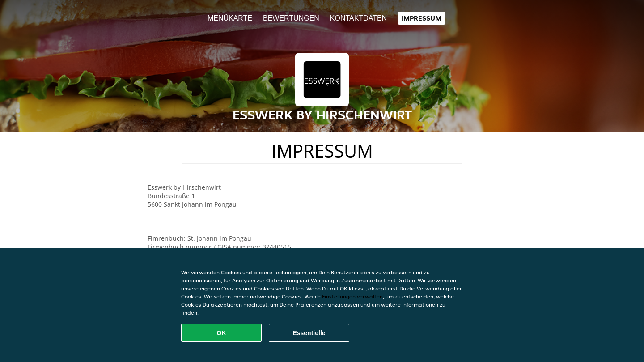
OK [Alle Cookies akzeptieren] (222, 333)
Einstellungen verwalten (352, 296)
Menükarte (230, 18)
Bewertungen (291, 18)
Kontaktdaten (358, 18)
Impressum (422, 18)
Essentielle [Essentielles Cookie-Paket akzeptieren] (309, 333)
